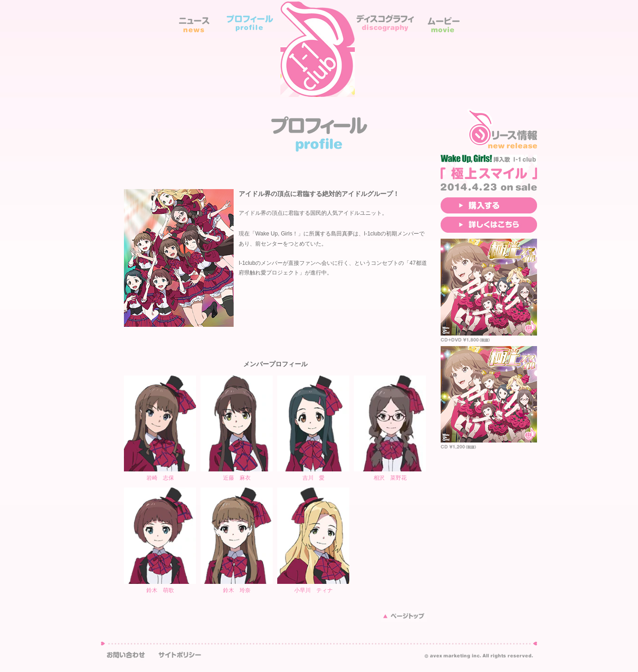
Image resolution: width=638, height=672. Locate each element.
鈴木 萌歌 (160, 590)
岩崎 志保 (160, 478)
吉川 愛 (313, 478)
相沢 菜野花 (390, 478)
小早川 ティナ (313, 590)
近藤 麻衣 (237, 478)
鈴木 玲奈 (237, 590)
